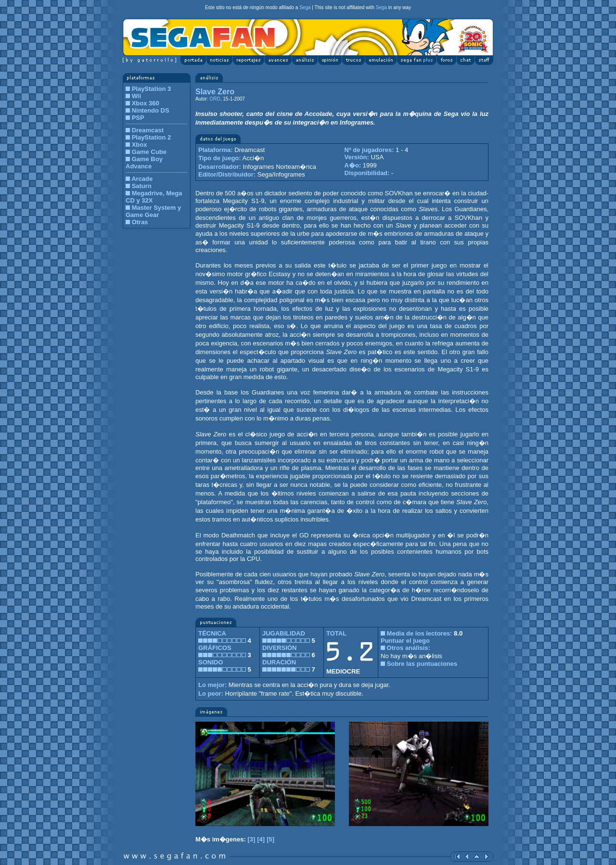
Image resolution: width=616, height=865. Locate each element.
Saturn (142, 186)
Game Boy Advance (144, 163)
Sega (305, 7)
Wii (136, 96)
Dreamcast (148, 130)
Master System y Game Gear (153, 211)
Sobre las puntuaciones (422, 664)
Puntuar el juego (405, 641)
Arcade (142, 179)
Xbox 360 (146, 103)
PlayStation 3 (152, 89)
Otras (140, 222)
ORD (215, 99)
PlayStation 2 (152, 137)
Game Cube (149, 152)
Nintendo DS (151, 110)
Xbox (140, 145)
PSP (138, 118)
